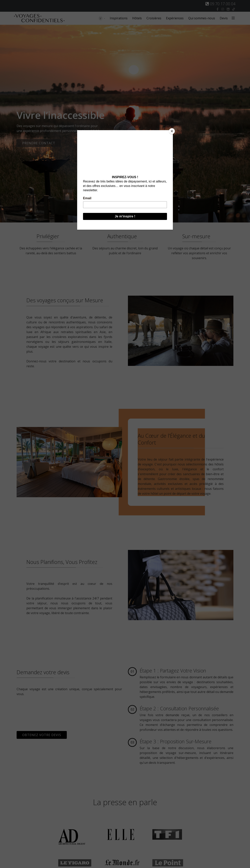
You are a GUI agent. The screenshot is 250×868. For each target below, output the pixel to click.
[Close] (172, 131)
